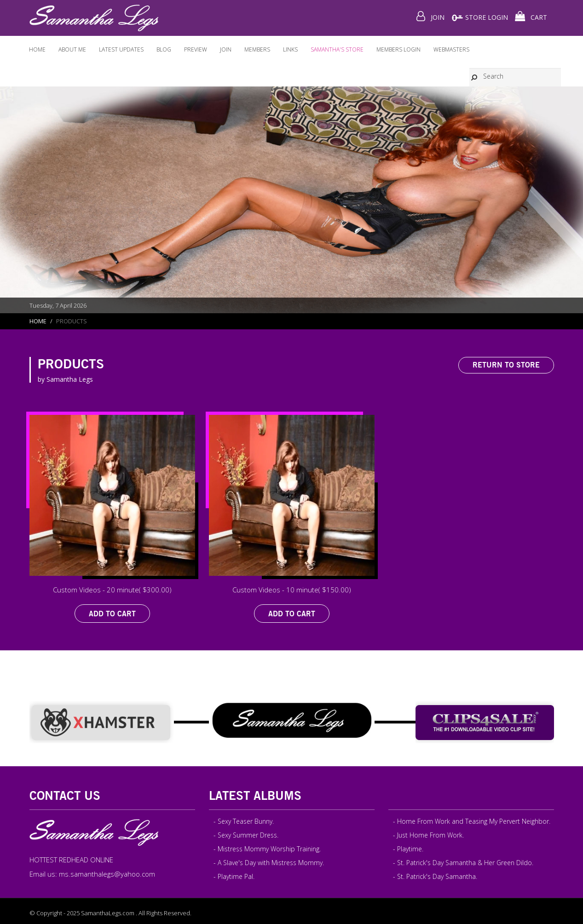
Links (290, 49)
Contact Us (65, 795)
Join (226, 49)
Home (37, 49)
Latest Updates (121, 49)
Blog (164, 49)
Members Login (398, 49)
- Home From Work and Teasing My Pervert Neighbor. (472, 821)
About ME (72, 49)
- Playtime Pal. (234, 876)
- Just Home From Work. (428, 835)
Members (257, 49)
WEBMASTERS (451, 49)
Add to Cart (112, 614)
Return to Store (506, 365)
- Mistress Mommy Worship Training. (267, 849)
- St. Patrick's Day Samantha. (435, 876)
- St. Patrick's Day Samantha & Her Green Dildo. (463, 863)
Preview (196, 49)
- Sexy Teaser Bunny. (244, 821)
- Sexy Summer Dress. (246, 835)
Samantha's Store (337, 49)
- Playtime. (408, 849)
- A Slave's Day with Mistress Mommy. (269, 863)
